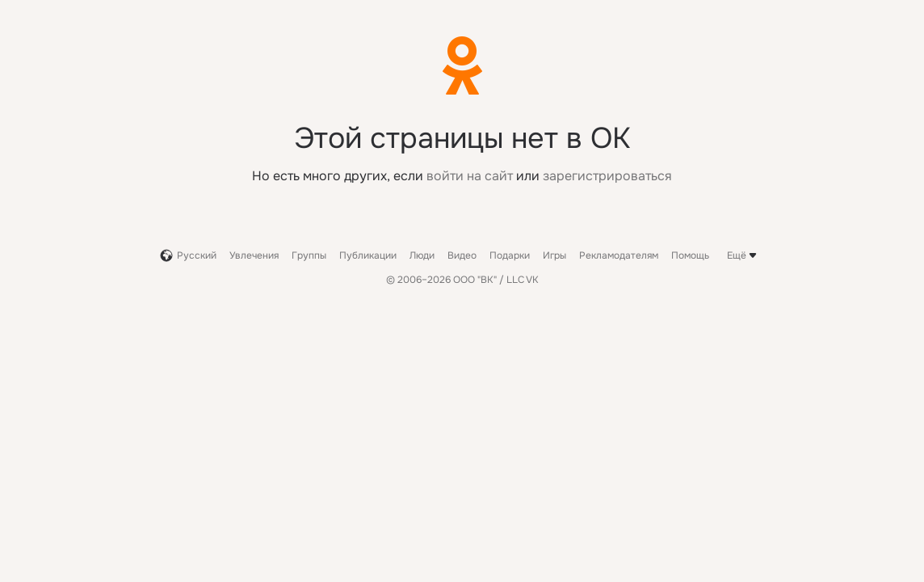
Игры (554, 255)
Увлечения (254, 255)
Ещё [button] (743, 255)
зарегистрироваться (607, 176)
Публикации (368, 255)
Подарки (510, 255)
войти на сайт (470, 176)
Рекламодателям (619, 255)
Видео (462, 255)
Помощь (690, 255)
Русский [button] (188, 255)
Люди (422, 255)
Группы (309, 255)
